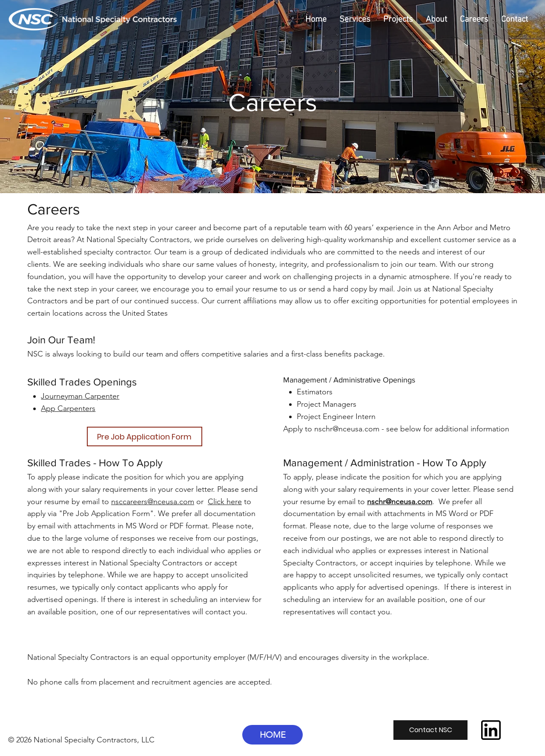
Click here (225, 502)
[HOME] (272, 735)
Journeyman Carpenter (80, 396)
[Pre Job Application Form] (145, 436)
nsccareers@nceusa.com (153, 502)
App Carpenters (68, 408)
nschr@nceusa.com (347, 429)
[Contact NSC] (430, 730)
